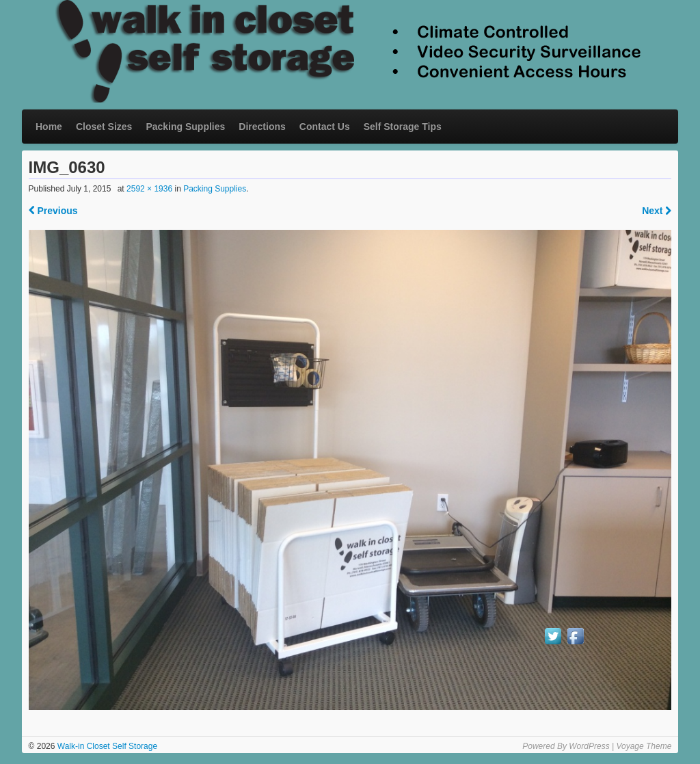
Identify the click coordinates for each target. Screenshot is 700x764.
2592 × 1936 (149, 189)
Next (657, 211)
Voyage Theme (644, 746)
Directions (262, 127)
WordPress (589, 746)
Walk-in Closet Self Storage (106, 746)
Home (49, 127)
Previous (53, 211)
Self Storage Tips (403, 127)
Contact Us (325, 127)
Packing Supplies (185, 127)
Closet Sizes (104, 127)
